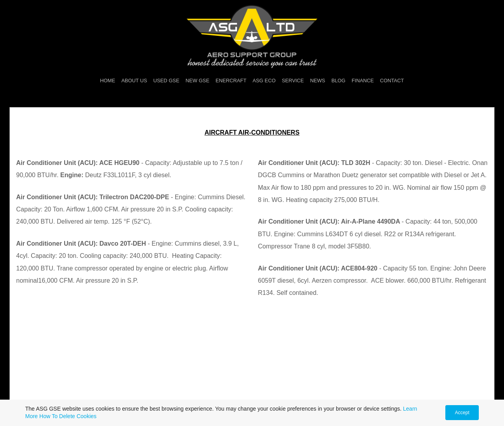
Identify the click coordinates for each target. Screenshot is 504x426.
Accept (462, 413)
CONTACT (392, 81)
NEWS (317, 81)
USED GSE (166, 81)
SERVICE (293, 81)
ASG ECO (264, 81)
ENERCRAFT (231, 81)
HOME (107, 81)
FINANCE (363, 81)
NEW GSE (197, 81)
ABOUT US (134, 81)
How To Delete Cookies (68, 416)
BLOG (339, 81)
